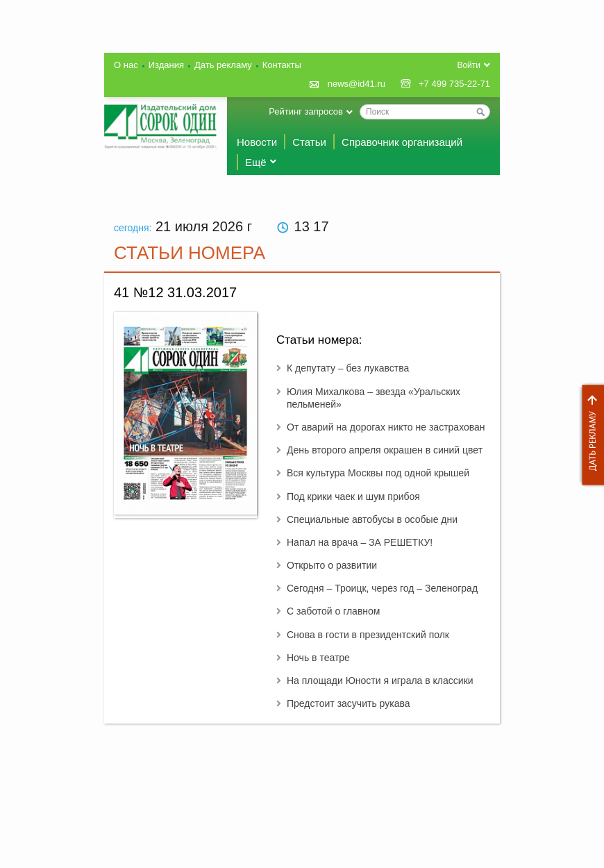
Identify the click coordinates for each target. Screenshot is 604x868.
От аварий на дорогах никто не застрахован (386, 427)
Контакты (282, 65)
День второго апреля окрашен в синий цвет (385, 450)
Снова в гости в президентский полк (368, 635)
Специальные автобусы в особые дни (372, 519)
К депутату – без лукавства (348, 368)
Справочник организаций (402, 142)
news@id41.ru (356, 84)
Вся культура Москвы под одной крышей (378, 473)
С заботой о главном (333, 611)
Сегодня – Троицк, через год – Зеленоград (382, 588)
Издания (166, 65)
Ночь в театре (318, 658)
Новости (257, 142)
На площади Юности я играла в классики (380, 681)
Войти (469, 65)
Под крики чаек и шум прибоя (353, 496)
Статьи (309, 142)
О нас (126, 65)
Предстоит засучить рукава (349, 703)
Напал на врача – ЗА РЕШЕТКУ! (360, 542)
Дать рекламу (589, 435)
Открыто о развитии (332, 565)
